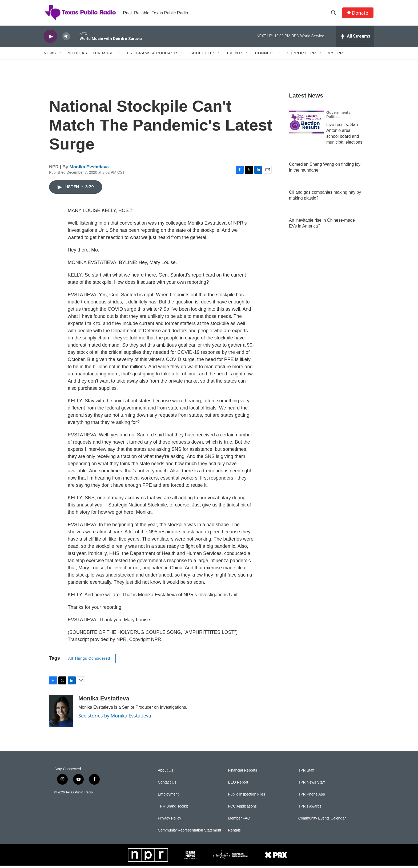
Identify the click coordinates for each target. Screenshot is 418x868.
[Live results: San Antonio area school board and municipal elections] (306, 124)
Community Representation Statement (189, 833)
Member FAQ (239, 821)
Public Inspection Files (246, 797)
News (50, 55)
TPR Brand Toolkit (173, 809)
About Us (166, 773)
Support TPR (302, 55)
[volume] (66, 39)
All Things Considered (89, 661)
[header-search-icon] (334, 14)
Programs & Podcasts (153, 55)
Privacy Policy (169, 821)
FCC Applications (242, 809)
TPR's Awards (310, 809)
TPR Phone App (312, 797)
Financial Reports (242, 773)
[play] (50, 39)
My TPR (335, 55)
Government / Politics (338, 117)
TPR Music (104, 55)
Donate (361, 14)
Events (235, 55)
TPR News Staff (312, 785)
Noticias (77, 55)
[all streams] (355, 39)
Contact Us (167, 785)
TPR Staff (306, 773)
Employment (168, 797)
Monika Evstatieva (89, 169)
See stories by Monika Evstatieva (115, 718)
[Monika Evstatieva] (61, 713)
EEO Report (238, 785)
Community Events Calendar (322, 821)
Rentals (234, 833)
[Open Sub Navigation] (60, 55)
